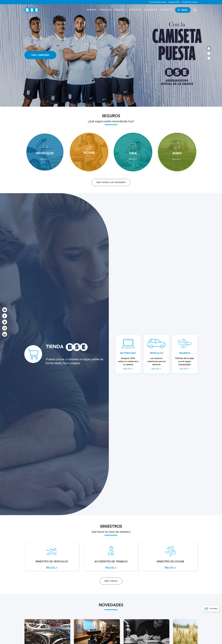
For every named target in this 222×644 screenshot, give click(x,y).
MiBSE (183, 10)
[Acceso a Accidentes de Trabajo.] (111, 558)
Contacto (166, 10)
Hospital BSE (174, 2)
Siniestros (120, 10)
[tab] (209, 48)
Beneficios (135, 10)
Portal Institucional (158, 2)
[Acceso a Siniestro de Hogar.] (170, 558)
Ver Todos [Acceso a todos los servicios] (111, 584)
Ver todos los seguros (111, 182)
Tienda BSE (105, 10)
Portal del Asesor (190, 2)
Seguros (91, 10)
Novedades (151, 10)
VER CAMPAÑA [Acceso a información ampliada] (40, 55)
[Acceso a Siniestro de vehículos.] (52, 558)
